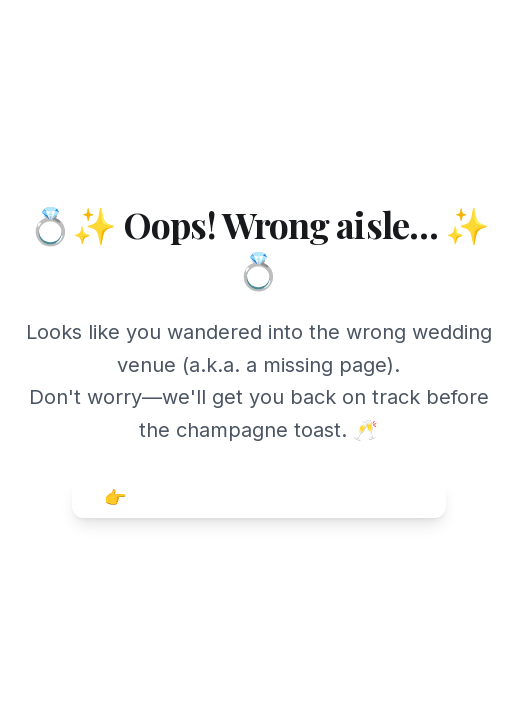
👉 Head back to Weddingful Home (259, 497)
